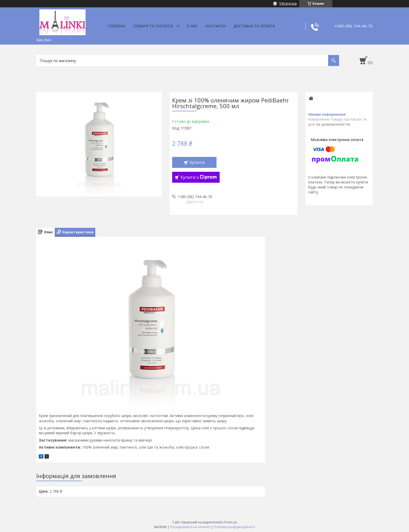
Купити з (199, 177)
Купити (197, 162)
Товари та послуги (153, 26)
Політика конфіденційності (234, 527)
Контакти (216, 26)
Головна (116, 26)
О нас (192, 26)
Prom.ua (231, 522)
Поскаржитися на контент (190, 527)
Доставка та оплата (254, 26)
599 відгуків (288, 4)
